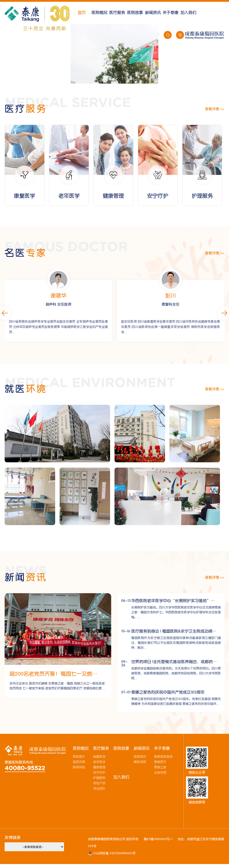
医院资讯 (140, 757)
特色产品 (99, 783)
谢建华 (171, 296)
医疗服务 (117, 13)
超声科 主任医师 (171, 304)
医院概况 (99, 13)
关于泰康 (171, 13)
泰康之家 (160, 767)
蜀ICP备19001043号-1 (158, 839)
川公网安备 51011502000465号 (114, 853)
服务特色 (79, 767)
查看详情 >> (215, 109)
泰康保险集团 (163, 757)
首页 (82, 13)
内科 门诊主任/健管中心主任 (58, 304)
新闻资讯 (153, 13)
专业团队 (99, 789)
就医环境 (79, 762)
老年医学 (99, 762)
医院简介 (79, 757)
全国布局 (160, 773)
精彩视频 (140, 762)
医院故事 (135, 13)
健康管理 (99, 767)
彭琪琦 (58, 296)
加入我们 (188, 13)
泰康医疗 (160, 762)
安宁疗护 (99, 773)
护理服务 (99, 778)
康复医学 (99, 757)
